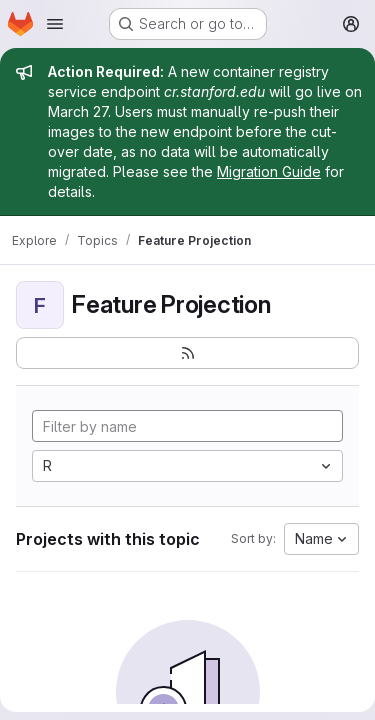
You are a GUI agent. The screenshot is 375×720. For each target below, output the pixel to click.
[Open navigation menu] (55, 24)
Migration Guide (269, 171)
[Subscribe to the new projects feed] (187, 353)
